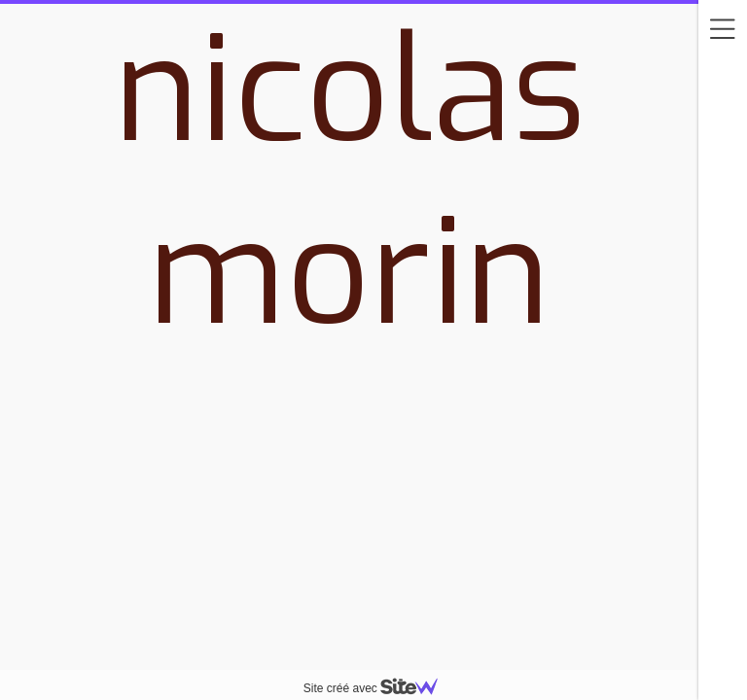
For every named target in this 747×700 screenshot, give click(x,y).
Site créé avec (378, 688)
